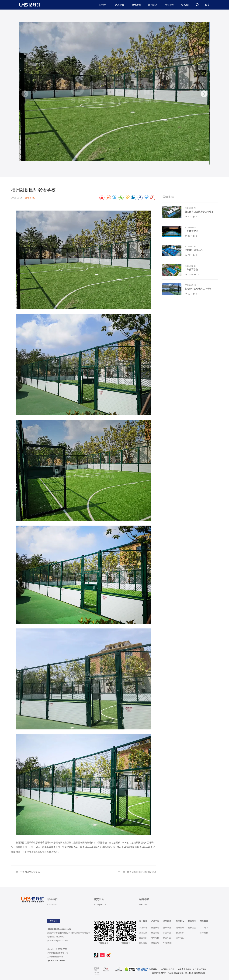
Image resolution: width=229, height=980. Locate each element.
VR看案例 (167, 943)
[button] (204, 94)
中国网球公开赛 (168, 969)
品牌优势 (143, 933)
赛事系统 (167, 928)
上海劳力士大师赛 (184, 969)
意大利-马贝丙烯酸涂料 (195, 973)
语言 (207, 5)
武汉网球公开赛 (199, 969)
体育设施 (155, 928)
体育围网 (155, 943)
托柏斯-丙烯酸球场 (176, 973)
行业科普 (180, 933)
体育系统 (167, 938)
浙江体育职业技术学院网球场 (142, 872)
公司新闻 (180, 928)
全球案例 (136, 5)
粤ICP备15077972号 (56, 961)
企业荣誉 (143, 938)
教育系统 (167, 933)
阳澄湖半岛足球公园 (30, 872)
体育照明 (155, 933)
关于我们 (103, 5)
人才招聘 (204, 928)
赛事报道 (180, 938)
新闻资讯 (153, 5)
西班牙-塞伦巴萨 (159, 973)
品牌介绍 (143, 928)
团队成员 (143, 943)
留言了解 (54, 921)
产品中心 (120, 5)
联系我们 (186, 5)
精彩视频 (169, 5)
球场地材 (155, 938)
